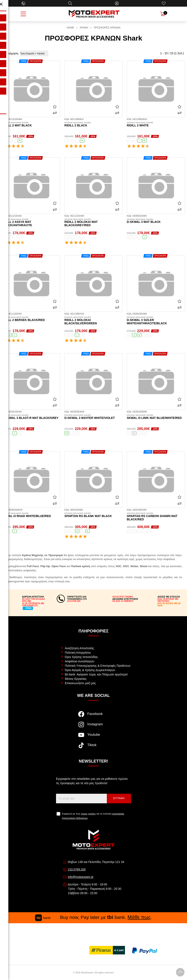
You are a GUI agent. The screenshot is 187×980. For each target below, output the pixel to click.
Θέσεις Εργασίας (76, 679)
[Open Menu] (23, 14)
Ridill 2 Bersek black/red (31, 319)
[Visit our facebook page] (93, 716)
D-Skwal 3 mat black (156, 221)
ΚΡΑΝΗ (84, 28)
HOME (70, 28)
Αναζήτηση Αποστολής (79, 648)
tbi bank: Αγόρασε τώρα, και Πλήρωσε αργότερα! (96, 674)
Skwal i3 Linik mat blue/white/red (156, 417)
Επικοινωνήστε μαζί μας (80, 683)
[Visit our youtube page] (93, 737)
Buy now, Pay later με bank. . (93, 917)
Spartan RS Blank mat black (93, 515)
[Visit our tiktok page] (93, 747)
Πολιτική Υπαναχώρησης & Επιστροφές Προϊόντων (98, 666)
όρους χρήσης (89, 814)
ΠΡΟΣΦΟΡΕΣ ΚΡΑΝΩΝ (107, 28)
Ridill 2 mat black (31, 124)
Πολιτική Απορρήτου (78, 653)
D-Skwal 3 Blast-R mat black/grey (31, 417)
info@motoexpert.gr (81, 877)
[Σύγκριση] (55, 113)
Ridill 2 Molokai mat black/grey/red (93, 223)
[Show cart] (163, 14)
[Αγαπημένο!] (55, 107)
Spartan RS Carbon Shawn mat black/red (156, 517)
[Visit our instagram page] (93, 727)
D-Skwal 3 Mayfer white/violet (93, 417)
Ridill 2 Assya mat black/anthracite (31, 223)
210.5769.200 (77, 869)
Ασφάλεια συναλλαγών (80, 661)
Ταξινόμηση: (11, 53)
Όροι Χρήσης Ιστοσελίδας (81, 657)
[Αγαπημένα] (164, 3)
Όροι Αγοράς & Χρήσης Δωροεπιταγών (90, 670)
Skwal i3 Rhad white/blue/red (31, 515)
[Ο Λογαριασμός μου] (117, 3)
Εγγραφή (119, 798)
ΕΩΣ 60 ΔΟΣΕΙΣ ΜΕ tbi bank (169, 604)
